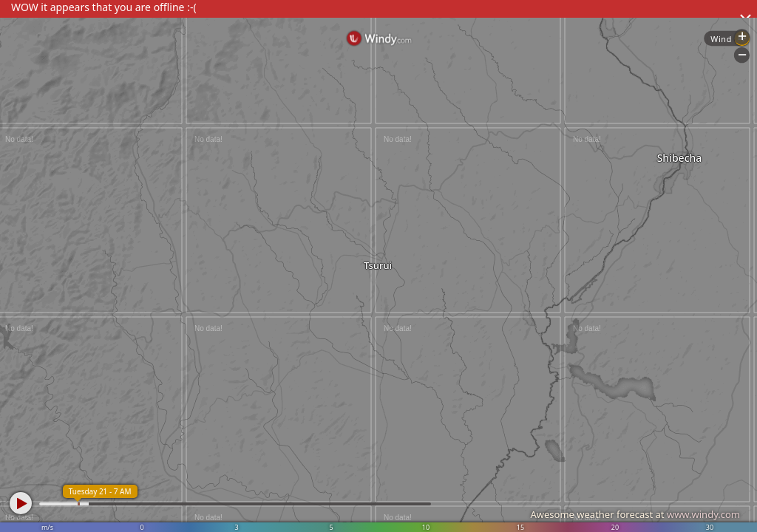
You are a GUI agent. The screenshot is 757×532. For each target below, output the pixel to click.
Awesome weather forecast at (635, 514)
